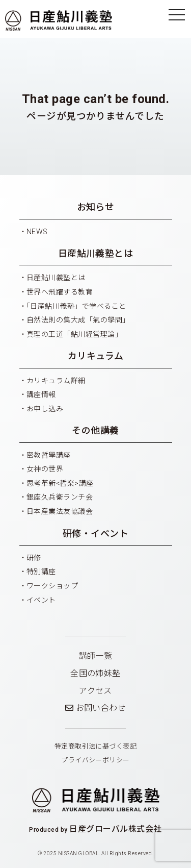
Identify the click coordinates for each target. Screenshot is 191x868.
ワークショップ (52, 586)
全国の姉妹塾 (95, 673)
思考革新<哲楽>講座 (60, 483)
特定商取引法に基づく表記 (96, 746)
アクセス (95, 691)
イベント (41, 600)
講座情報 (41, 394)
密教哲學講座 (49, 455)
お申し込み (45, 409)
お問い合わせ (96, 708)
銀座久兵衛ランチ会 (60, 497)
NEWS (37, 232)
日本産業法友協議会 (60, 511)
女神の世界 (45, 469)
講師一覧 (96, 656)
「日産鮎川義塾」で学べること (76, 306)
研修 (34, 558)
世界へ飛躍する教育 (60, 292)
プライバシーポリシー (95, 760)
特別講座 (41, 572)
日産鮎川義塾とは (56, 278)
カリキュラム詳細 (56, 381)
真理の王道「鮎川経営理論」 (74, 334)
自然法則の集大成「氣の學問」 (78, 320)
